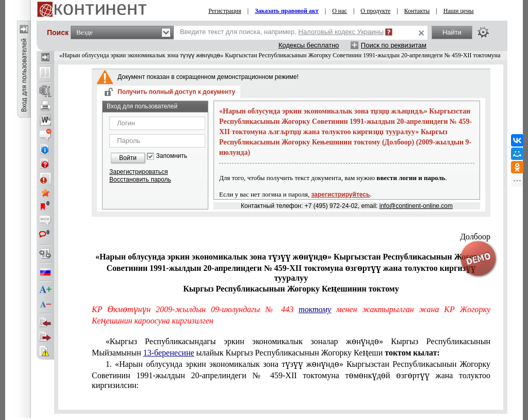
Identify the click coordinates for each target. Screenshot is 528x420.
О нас (340, 11)
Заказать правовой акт (287, 11)
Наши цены (459, 11)
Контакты (417, 11)
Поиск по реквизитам (394, 45)
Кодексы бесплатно (309, 45)
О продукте (375, 11)
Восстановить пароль (140, 180)
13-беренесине (169, 353)
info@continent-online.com (416, 206)
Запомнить (172, 156)
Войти (128, 158)
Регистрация (225, 11)
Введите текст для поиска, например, (282, 32)
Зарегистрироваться (138, 172)
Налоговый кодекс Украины (341, 32)
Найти (452, 32)
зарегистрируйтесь (341, 195)
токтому (315, 309)
